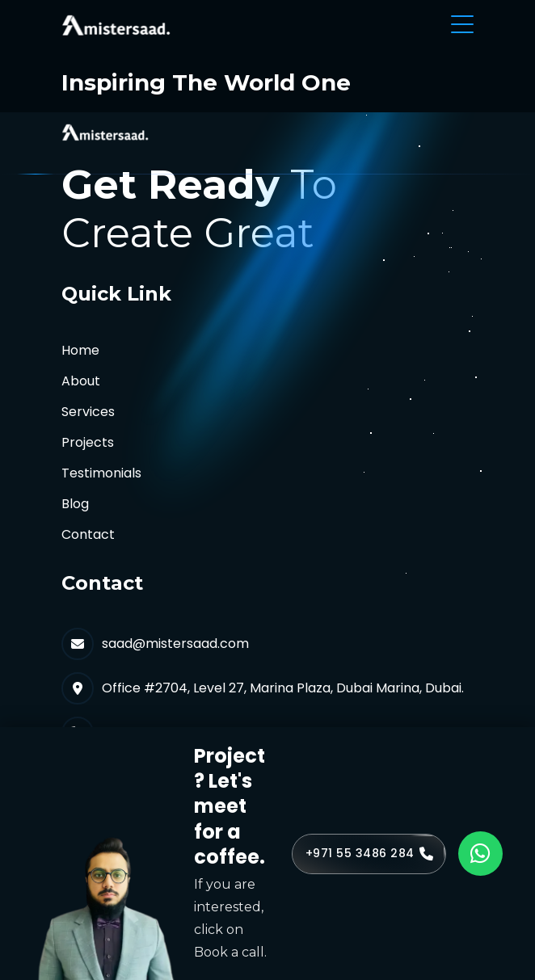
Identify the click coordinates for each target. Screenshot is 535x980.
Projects (88, 442)
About (81, 381)
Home (80, 350)
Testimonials (101, 473)
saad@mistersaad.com (175, 644)
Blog (75, 504)
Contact (88, 534)
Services (88, 412)
